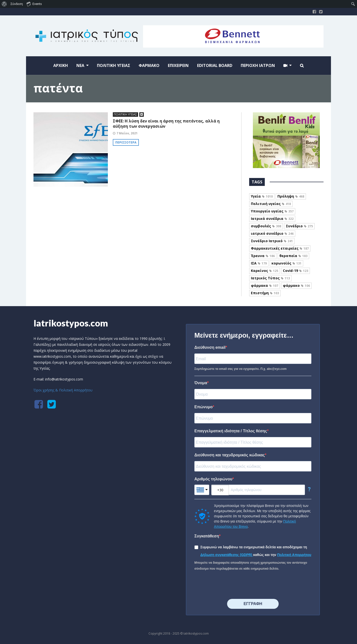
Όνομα (201, 383)
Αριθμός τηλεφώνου (213, 479)
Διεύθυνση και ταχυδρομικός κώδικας (230, 455)
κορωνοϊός (286, 263)
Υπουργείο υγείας (272, 211)
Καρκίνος (265, 271)
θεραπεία (293, 256)
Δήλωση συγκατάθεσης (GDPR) (227, 555)
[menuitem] (4, 4)
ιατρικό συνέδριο (272, 233)
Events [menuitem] (34, 4)
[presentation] (232, 585)
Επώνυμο (204, 407)
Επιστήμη (265, 293)
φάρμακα (265, 285)
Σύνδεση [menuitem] (17, 4)
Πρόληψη (291, 196)
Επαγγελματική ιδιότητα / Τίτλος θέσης (231, 431)
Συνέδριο (299, 226)
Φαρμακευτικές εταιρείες (280, 248)
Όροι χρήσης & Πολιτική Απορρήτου (63, 390)
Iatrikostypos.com (71, 323)
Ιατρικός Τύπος (270, 278)
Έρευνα (263, 256)
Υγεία (262, 196)
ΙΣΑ (259, 263)
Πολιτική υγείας (271, 204)
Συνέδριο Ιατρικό (272, 241)
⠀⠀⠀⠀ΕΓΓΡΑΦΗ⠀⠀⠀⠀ (253, 604)
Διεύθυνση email (210, 347)
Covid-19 (296, 271)
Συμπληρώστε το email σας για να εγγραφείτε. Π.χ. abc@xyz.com (240, 369)
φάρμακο (296, 285)
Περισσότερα (126, 142)
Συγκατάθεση (207, 536)
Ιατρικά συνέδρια (272, 219)
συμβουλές (266, 226)
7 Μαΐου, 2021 (127, 133)
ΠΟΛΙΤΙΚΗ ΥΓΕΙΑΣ (125, 114)
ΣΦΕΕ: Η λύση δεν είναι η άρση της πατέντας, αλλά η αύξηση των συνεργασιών (166, 124)
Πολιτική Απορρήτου (294, 555)
